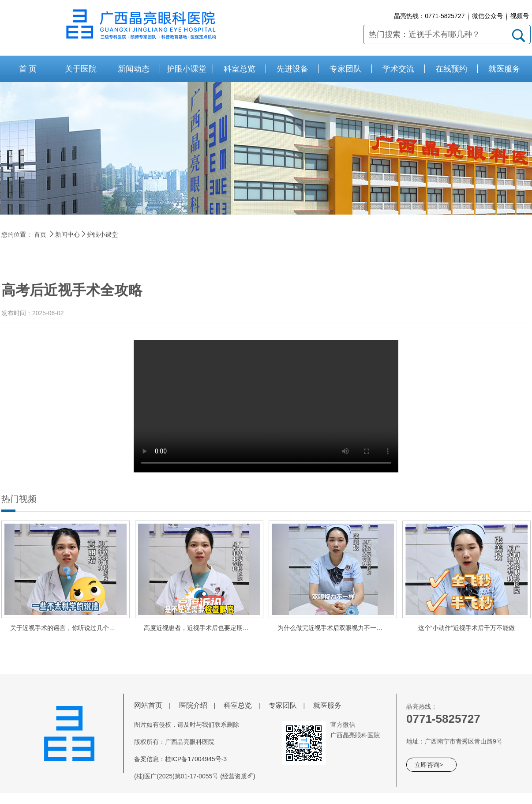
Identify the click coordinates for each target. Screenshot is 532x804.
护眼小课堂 (102, 234)
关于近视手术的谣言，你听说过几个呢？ (66, 628)
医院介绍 (193, 705)
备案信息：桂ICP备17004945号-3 (180, 759)
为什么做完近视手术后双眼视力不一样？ (333, 628)
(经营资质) (238, 776)
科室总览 (238, 705)
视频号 (520, 16)
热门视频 (19, 499)
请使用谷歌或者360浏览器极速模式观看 (266, 406)
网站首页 (148, 705)
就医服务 (327, 705)
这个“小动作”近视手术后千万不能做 (466, 628)
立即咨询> (429, 765)
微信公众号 (487, 16)
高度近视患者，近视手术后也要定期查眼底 (202, 628)
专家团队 (283, 705)
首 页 (28, 69)
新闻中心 (67, 234)
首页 (40, 234)
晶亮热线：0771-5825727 (429, 16)
